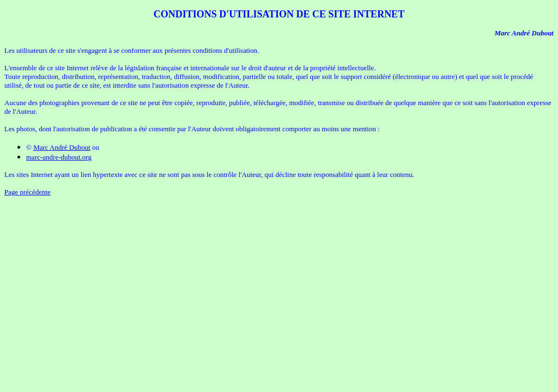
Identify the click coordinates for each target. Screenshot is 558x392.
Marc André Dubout (62, 147)
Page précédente (28, 192)
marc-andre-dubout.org (59, 157)
